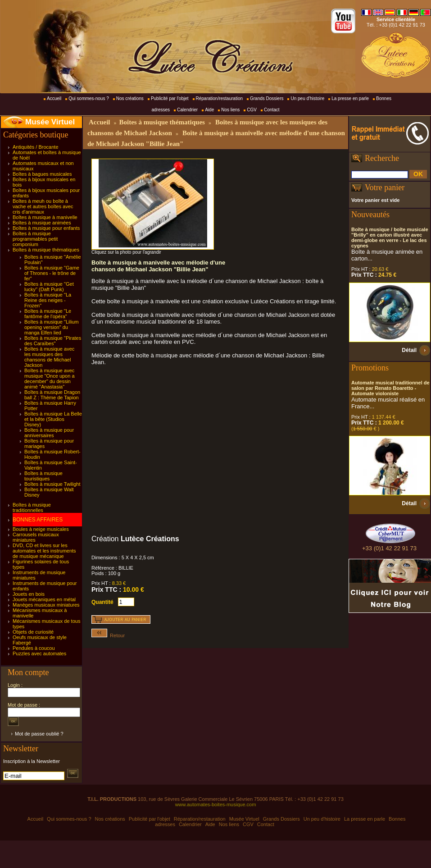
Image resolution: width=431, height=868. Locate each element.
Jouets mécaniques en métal (44, 599)
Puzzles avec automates (39, 653)
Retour (108, 635)
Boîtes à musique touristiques (43, 476)
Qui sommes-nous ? (88, 98)
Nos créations (130, 98)
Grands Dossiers (267, 98)
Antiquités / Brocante (36, 147)
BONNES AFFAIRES (38, 520)
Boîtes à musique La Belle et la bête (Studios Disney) (53, 419)
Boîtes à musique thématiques (46, 250)
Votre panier (385, 187)
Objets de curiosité (33, 632)
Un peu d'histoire (307, 98)
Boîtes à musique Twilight (52, 484)
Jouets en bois (29, 594)
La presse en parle (350, 98)
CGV (252, 110)
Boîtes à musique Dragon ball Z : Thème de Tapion (52, 395)
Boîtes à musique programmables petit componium (35, 239)
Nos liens (230, 110)
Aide (209, 110)
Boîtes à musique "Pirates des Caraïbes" (53, 341)
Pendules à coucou (34, 648)
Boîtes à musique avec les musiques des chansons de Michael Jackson (49, 357)
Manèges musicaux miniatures (46, 605)
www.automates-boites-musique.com (216, 804)
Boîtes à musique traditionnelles (32, 507)
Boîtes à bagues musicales (42, 174)
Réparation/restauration (220, 98)
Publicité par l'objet (170, 98)
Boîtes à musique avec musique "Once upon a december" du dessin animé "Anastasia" (50, 379)
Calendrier (187, 110)
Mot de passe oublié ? (39, 734)
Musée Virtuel (50, 122)
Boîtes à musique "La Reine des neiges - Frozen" (48, 300)
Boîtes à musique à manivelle (45, 217)
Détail (409, 350)
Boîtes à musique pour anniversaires (49, 433)
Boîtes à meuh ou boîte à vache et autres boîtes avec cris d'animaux (43, 206)
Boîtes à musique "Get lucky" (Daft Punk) (49, 287)
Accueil (54, 98)
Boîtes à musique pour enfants (46, 228)
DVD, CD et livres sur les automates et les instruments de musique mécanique (44, 551)
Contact (272, 110)
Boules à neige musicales (41, 529)
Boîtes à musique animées (42, 223)
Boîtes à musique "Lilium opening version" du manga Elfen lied (52, 327)
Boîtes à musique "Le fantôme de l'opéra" (48, 314)
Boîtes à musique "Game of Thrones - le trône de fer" (52, 273)
